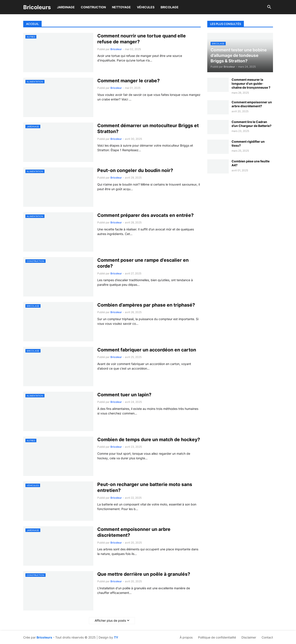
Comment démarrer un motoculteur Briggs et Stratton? (148, 128)
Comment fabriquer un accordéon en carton (147, 350)
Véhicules (146, 7)
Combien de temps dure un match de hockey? (149, 440)
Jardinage (66, 7)
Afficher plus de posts (110, 620)
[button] (269, 7)
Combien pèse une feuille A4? (251, 163)
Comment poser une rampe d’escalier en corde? (143, 263)
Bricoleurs (37, 7)
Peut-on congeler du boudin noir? (135, 170)
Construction (93, 7)
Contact (267, 637)
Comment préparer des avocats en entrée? (145, 215)
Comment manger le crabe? (129, 81)
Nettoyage (121, 7)
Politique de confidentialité (217, 637)
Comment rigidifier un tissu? (248, 143)
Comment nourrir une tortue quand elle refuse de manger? (142, 39)
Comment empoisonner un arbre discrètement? (134, 532)
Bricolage (170, 7)
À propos (186, 637)
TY (116, 637)
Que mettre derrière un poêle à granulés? (144, 574)
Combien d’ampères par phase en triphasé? (146, 305)
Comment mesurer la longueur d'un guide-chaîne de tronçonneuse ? (251, 83)
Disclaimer (249, 637)
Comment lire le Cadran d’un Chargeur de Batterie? (252, 124)
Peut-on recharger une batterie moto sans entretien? (145, 487)
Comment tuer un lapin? (124, 395)
